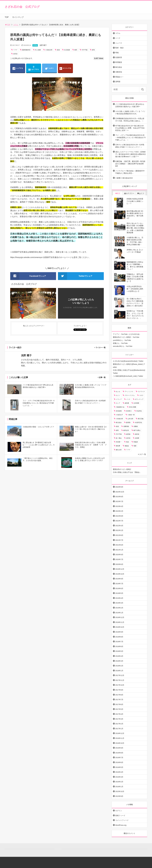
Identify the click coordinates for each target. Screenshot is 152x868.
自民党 (15, 54)
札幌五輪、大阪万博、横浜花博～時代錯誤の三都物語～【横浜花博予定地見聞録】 (130, 164)
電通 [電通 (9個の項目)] (135, 446)
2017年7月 (119, 700)
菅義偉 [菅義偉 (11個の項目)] (136, 442)
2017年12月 (120, 675)
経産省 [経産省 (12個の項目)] (137, 434)
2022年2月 (119, 530)
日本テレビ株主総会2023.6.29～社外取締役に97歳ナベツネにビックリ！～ (130, 146)
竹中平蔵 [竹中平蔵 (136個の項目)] (119, 434)
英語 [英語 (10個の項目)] (128, 442)
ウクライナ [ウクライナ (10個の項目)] (141, 392)
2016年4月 (119, 772)
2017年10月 (120, 685)
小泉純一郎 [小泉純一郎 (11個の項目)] (131, 415)
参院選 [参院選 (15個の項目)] (127, 403)
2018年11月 (120, 622)
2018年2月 (119, 666)
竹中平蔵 (85, 50)
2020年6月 (119, 564)
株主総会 (119, 67)
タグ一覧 (143, 454)
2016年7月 (119, 758)
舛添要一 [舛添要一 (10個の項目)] (119, 442)
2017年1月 (119, 729)
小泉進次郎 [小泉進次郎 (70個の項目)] (119, 419)
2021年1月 (119, 550)
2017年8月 (119, 695)
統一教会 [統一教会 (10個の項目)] (119, 438)
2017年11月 (120, 680)
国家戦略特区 (26, 50)
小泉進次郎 (49, 50)
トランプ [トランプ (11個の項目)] (119, 399)
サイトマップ (18, 17)
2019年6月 (119, 588)
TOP (7, 17)
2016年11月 (120, 738)
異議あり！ (119, 77)
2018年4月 (119, 656)
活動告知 (119, 72)
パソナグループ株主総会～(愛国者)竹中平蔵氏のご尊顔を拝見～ (130, 172)
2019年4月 (119, 598)
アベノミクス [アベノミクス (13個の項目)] (129, 392)
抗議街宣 (119, 57)
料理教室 (119, 62)
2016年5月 (119, 767)
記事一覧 (102, 377)
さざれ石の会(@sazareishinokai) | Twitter (128, 361)
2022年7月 (119, 521)
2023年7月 (119, 501)
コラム (16, 25)
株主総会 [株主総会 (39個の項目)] (119, 423)
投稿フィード (120, 815)
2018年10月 (120, 627)
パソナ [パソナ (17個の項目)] (128, 399)
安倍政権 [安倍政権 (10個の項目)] (119, 411)
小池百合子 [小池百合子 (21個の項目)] (119, 415)
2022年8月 (119, 516)
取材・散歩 (119, 48)
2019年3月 (119, 603)
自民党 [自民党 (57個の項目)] (128, 438)
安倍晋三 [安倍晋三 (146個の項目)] (129, 411)
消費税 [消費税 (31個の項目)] (136, 426)
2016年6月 (119, 762)
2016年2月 (119, 782)
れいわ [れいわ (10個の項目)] (118, 392)
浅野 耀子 (43, 45)
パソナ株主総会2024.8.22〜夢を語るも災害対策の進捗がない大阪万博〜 (130, 105)
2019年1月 (119, 613)
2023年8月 (119, 497)
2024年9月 (119, 487)
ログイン (119, 811)
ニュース (119, 43)
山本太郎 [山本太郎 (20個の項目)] (130, 419)
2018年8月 (119, 637)
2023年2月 (119, 511)
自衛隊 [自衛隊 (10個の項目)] (137, 438)
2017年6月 (119, 704)
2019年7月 (119, 584)
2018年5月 (119, 651)
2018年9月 (119, 632)
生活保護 (67, 50)
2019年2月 (119, 608)
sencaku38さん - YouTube (123, 346)
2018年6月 (119, 646)
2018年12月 (120, 617)
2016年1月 (119, 787)
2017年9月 (119, 690)
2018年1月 (119, 671)
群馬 (93, 50)
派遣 (58, 50)
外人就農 (38, 50)
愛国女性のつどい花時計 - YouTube (126, 337)
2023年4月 (119, 506)
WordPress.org (121, 825)
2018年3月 (119, 661)
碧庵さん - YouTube (120, 343)
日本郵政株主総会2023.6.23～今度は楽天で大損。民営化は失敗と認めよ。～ (130, 120)
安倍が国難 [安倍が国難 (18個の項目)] (133, 407)
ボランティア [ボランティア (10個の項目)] (139, 399)
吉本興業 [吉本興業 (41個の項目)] (136, 403)
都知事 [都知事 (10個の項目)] (118, 446)
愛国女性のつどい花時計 (122, 469)
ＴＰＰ (15, 50)
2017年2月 (119, 724)
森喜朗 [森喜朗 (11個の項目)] (128, 423)
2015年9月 (119, 796)
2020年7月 (119, 559)
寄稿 (117, 53)
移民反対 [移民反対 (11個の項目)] (126, 430)
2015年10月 (120, 791)
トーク (118, 38)
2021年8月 (119, 535)
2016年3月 (119, 777)
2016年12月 (120, 733)
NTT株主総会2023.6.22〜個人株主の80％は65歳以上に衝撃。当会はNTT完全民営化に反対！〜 (130, 128)
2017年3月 (119, 719)
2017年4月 (119, 714)
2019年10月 (120, 574)
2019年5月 (119, 593)
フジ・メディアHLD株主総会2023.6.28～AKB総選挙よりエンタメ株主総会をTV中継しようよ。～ (131, 137)
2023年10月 (120, 492)
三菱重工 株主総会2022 (124, 178)
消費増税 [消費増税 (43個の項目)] (126, 426)
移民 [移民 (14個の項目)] (117, 430)
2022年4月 (119, 526)
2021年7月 (119, 540)
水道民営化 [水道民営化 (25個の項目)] (138, 423)
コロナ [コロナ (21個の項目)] (141, 395)
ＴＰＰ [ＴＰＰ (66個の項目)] (128, 450)
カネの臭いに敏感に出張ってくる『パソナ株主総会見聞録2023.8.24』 (130, 113)
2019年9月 (119, 579)
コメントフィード (122, 820)
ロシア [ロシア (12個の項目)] (118, 403)
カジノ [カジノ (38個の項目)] (118, 395)
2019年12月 (120, 569)
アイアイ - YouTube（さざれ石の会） (127, 334)
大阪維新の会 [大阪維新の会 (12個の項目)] (120, 407)
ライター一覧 (101, 348)
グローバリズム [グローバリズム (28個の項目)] (130, 395)
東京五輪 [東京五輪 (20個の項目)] (141, 419)
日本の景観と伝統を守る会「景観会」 (127, 472)
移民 (76, 50)
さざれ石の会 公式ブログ (22, 7)
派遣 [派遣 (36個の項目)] (117, 426)
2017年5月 (119, 709)
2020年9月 (119, 555)
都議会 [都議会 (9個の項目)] (127, 446)
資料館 (118, 82)
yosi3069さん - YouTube (122, 340)
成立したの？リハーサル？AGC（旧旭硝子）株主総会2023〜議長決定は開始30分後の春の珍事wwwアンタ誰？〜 (131, 154)
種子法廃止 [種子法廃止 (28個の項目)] (137, 430)
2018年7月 (119, 642)
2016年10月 (120, 743)
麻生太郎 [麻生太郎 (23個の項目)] (119, 450)
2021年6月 (119, 545)
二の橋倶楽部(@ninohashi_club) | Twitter (128, 376)
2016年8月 (119, 753)
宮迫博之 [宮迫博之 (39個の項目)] (139, 411)
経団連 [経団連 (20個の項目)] (128, 434)
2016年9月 (119, 748)
